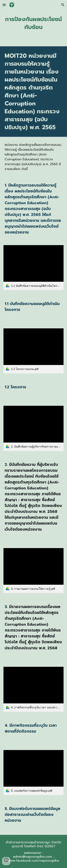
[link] (33, 268)
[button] (4, 5)
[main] (33, 23)
